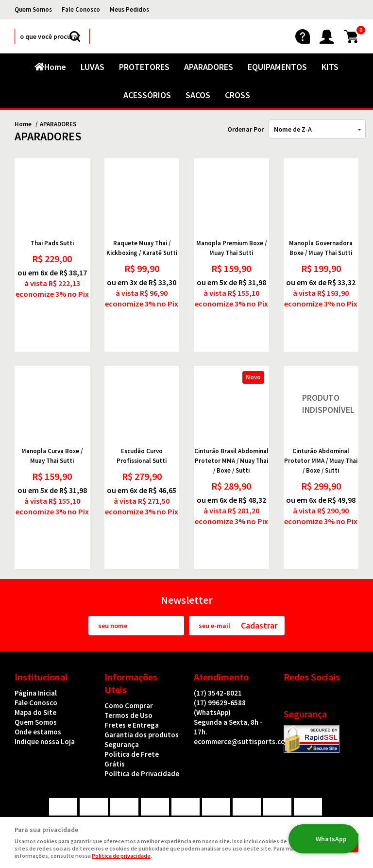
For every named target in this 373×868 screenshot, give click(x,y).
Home (55, 67)
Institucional (41, 639)
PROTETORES (144, 67)
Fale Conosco (81, 9)
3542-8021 (218, 655)
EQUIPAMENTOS (277, 67)
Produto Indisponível (321, 385)
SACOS (198, 95)
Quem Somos (33, 9)
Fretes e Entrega (132, 688)
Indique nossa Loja (45, 704)
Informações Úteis (131, 646)
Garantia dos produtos (142, 697)
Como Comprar (129, 668)
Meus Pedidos (129, 9)
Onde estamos (38, 694)
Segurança (122, 707)
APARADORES (209, 67)
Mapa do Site (35, 675)
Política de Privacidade (142, 736)
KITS (330, 67)
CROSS (237, 95)
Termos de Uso (128, 678)
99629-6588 (220, 670)
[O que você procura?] (75, 36)
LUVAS (93, 67)
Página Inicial (36, 655)
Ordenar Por (246, 129)
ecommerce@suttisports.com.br (247, 704)
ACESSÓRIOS (147, 95)
